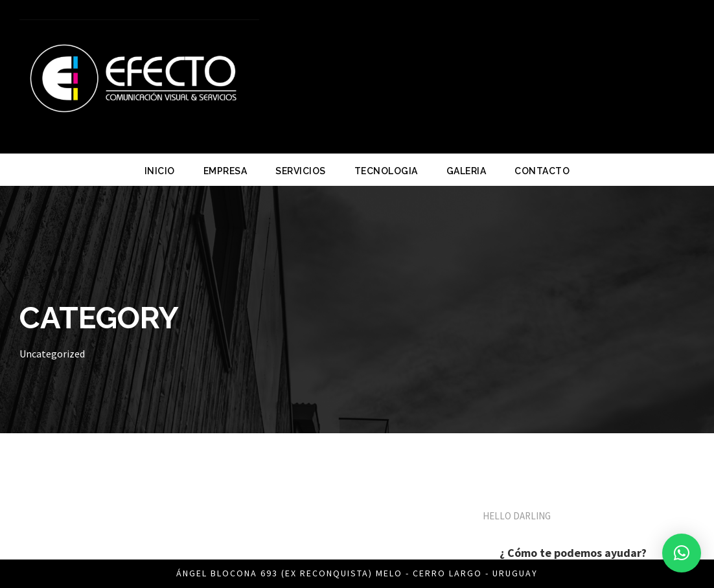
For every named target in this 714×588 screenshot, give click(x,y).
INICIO (160, 171)
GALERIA (466, 171)
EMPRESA (225, 171)
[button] (682, 553)
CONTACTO (542, 171)
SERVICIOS (301, 171)
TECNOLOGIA (386, 171)
